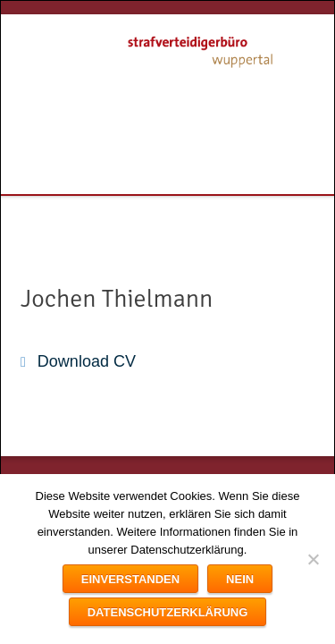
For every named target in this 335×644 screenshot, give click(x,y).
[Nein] (313, 559)
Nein (240, 579)
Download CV (87, 361)
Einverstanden (130, 579)
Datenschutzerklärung (168, 612)
